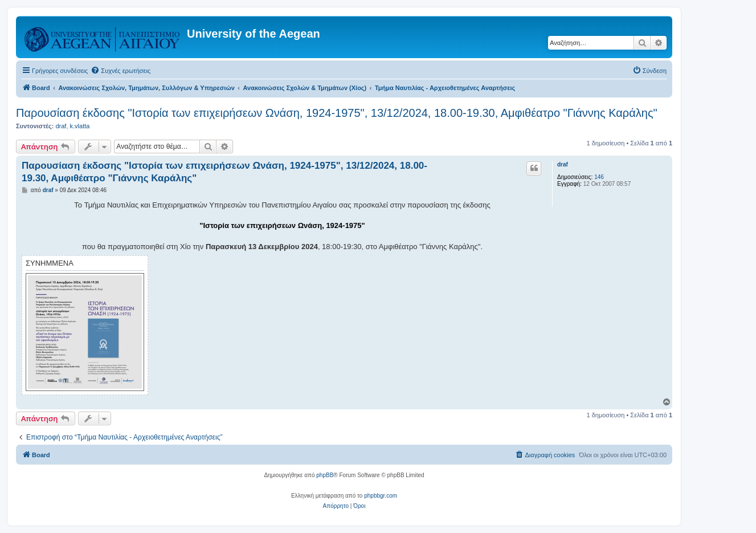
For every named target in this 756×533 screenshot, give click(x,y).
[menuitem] (120, 71)
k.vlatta (80, 126)
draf (61, 126)
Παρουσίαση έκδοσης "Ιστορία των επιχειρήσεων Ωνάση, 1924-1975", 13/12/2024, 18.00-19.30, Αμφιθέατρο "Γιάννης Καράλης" (337, 113)
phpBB (325, 475)
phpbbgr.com (381, 496)
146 (599, 177)
